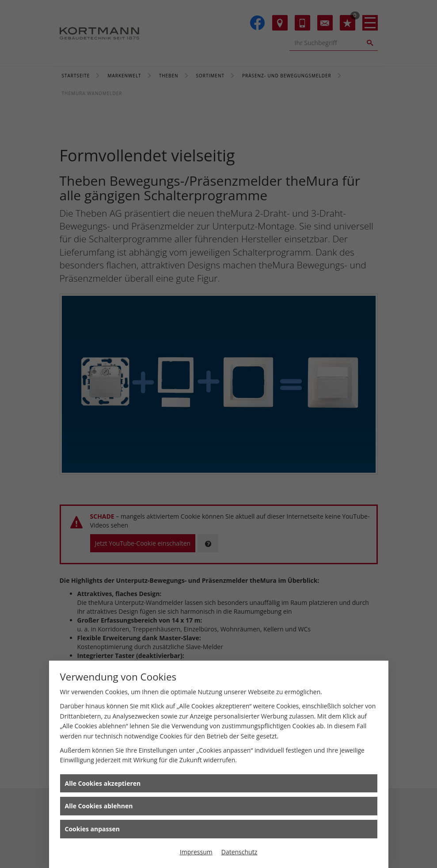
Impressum (196, 852)
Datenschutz (239, 852)
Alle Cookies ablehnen (99, 806)
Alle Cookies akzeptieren (103, 783)
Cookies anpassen (92, 829)
